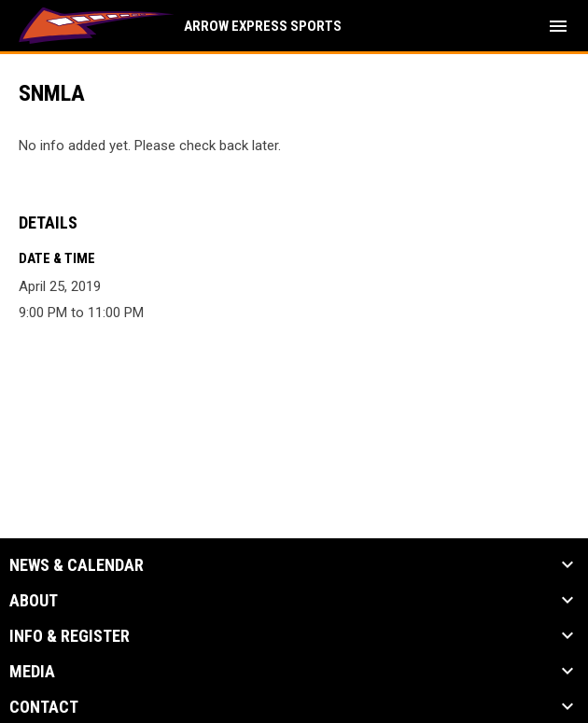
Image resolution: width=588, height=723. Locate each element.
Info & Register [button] (70, 636)
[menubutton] (558, 26)
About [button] (34, 601)
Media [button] (32, 672)
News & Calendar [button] (77, 565)
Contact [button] (44, 707)
